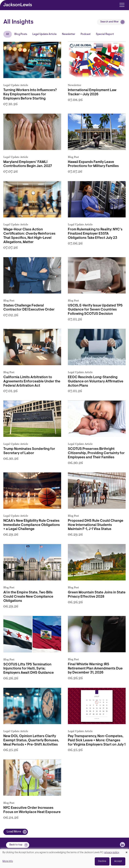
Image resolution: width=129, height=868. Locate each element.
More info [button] (8, 861)
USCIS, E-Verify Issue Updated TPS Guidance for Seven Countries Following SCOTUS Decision (95, 310)
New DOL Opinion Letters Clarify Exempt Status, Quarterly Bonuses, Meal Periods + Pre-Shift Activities (31, 740)
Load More (14, 832)
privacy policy (112, 853)
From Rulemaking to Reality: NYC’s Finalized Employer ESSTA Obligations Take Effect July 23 (95, 234)
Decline (102, 861)
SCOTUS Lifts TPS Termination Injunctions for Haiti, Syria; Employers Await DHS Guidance (29, 669)
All (8, 34)
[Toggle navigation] (122, 5)
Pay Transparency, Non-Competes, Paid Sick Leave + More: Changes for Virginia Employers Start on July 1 (97, 740)
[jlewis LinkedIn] (122, 845)
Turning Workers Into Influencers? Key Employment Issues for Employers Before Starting (30, 94)
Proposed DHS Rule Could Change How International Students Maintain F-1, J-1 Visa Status (96, 525)
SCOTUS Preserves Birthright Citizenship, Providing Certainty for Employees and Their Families (96, 453)
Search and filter (110, 22)
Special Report (105, 34)
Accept (118, 861)
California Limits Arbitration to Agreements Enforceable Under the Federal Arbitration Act (32, 382)
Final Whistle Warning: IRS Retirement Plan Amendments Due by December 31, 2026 (95, 669)
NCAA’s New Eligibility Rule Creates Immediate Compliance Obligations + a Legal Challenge (32, 525)
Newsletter (69, 34)
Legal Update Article (45, 34)
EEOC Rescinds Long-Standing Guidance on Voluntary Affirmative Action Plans (96, 382)
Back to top (16, 845)
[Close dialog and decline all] (126, 851)
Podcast (86, 34)
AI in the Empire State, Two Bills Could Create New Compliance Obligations (28, 597)
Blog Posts (21, 34)
